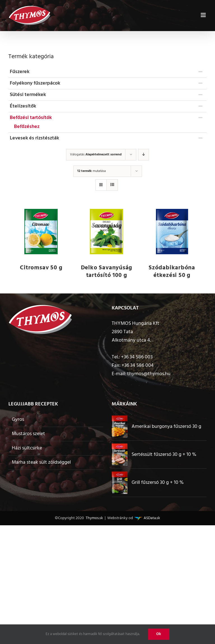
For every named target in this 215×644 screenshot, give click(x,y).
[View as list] (112, 185)
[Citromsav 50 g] (41, 232)
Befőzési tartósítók (31, 118)
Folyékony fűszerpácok (35, 83)
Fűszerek (20, 72)
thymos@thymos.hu (149, 374)
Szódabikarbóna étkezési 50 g (172, 272)
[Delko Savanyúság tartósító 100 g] (107, 232)
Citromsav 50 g (41, 268)
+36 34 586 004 (138, 366)
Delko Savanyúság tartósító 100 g (107, 272)
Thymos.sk (94, 518)
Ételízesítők (23, 106)
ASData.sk (151, 518)
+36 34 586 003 (137, 357)
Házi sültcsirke (27, 448)
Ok (159, 634)
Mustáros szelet (28, 434)
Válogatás (96, 155)
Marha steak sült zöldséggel (41, 462)
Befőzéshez (27, 127)
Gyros (18, 420)
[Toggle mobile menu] (204, 14)
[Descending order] (143, 155)
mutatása (92, 171)
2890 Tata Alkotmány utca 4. (131, 336)
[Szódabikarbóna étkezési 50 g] (172, 232)
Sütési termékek (28, 95)
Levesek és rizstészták (34, 138)
